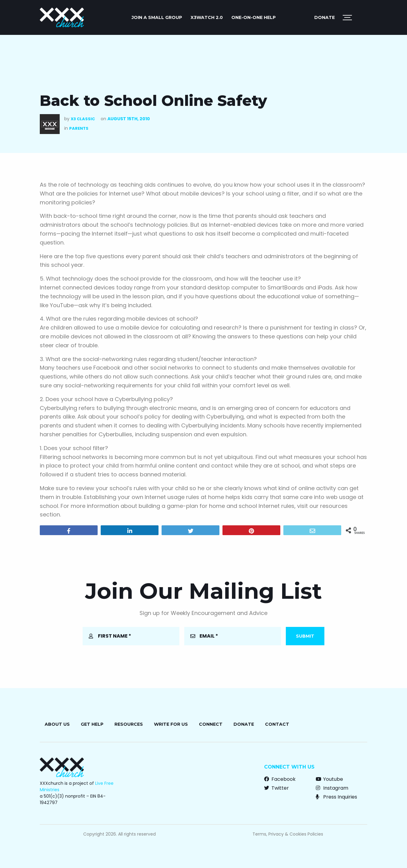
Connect (211, 724)
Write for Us (171, 724)
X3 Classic (83, 119)
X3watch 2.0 (207, 17)
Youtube (329, 779)
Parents (79, 128)
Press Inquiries (336, 797)
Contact (277, 724)
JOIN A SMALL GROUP (157, 17)
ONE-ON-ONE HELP (254, 17)
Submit (305, 636)
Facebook (280, 779)
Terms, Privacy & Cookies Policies (288, 834)
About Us (57, 724)
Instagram (332, 788)
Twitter (276, 788)
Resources (129, 724)
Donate (325, 17)
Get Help (92, 724)
